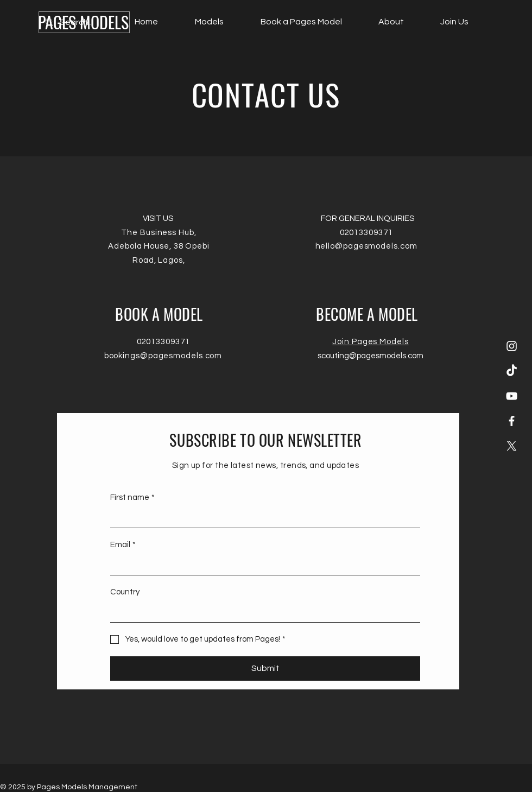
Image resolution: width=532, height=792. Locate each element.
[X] (512, 446)
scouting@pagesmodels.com (370, 356)
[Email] (262, 565)
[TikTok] (512, 371)
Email (123, 545)
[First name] (262, 518)
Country (125, 592)
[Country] (262, 612)
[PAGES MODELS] (83, 22)
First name (132, 498)
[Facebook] (512, 421)
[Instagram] (512, 346)
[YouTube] (512, 396)
